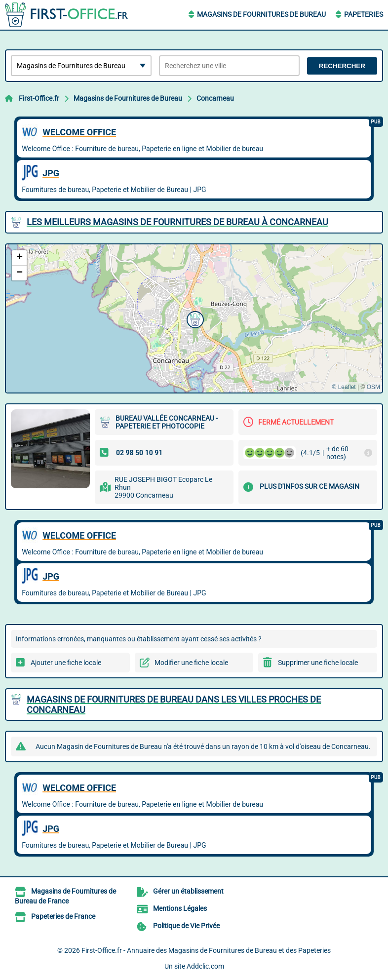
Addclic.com (205, 966)
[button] (194, 318)
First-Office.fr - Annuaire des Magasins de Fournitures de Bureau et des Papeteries (206, 950)
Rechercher (342, 66)
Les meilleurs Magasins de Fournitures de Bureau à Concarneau (177, 222)
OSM (373, 387)
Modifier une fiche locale (191, 663)
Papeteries (364, 14)
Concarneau (215, 98)
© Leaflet (344, 387)
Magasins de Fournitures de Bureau (261, 14)
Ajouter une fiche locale (66, 663)
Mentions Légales (180, 908)
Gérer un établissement (188, 891)
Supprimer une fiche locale (318, 663)
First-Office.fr (39, 98)
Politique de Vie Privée (186, 926)
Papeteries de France (63, 916)
